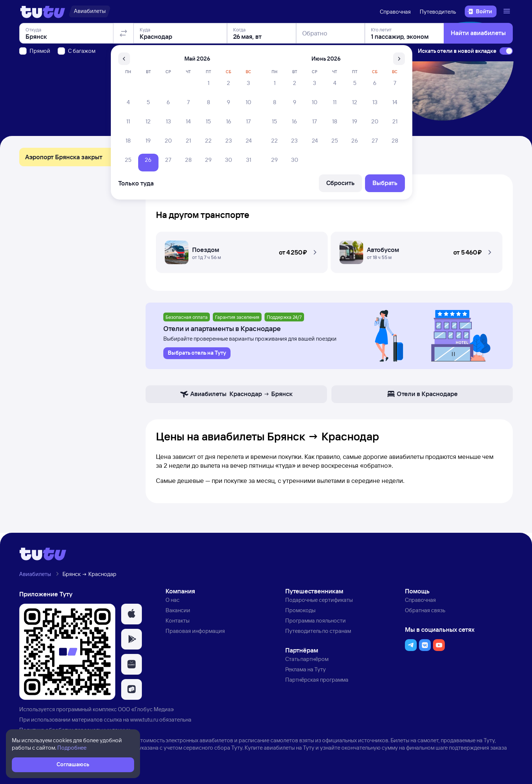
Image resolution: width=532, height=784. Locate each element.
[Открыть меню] (508, 11)
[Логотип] (43, 11)
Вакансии (178, 610)
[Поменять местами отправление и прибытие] (123, 75)
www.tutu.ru (144, 720)
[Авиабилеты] (90, 11)
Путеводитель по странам (318, 631)
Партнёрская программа (317, 680)
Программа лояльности (316, 621)
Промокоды (300, 610)
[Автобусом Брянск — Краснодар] (417, 250)
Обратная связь (425, 610)
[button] (242, 250)
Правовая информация (195, 631)
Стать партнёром (307, 659)
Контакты (178, 621)
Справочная (395, 12)
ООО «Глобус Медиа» (146, 709)
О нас (173, 600)
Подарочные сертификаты (319, 600)
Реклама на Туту (306, 669)
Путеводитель (438, 12)
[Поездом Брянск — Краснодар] (242, 250)
